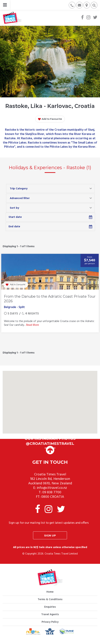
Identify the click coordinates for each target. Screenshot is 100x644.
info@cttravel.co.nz (52, 488)
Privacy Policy (50, 622)
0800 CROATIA (53, 497)
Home (50, 592)
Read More (33, 325)
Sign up (50, 535)
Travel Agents (50, 614)
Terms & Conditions (50, 599)
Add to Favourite (50, 119)
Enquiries (50, 607)
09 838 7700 (52, 492)
